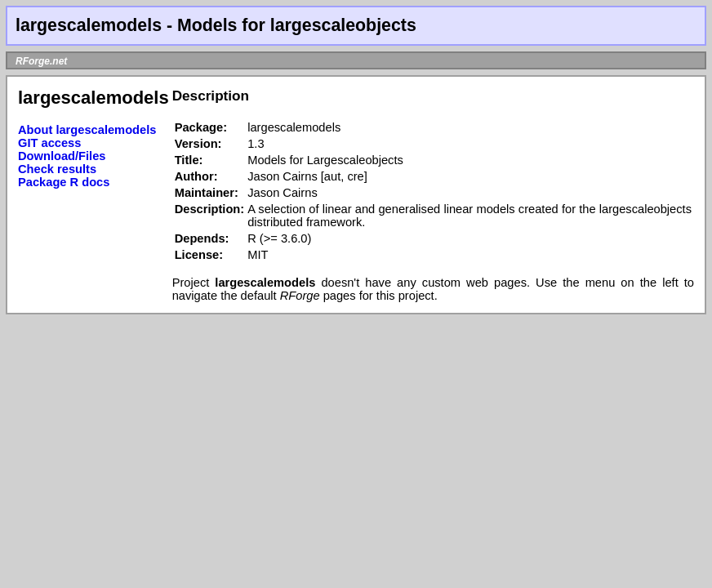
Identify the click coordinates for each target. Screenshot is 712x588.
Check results (57, 169)
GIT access (49, 143)
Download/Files (62, 156)
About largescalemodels (87, 130)
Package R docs (64, 182)
